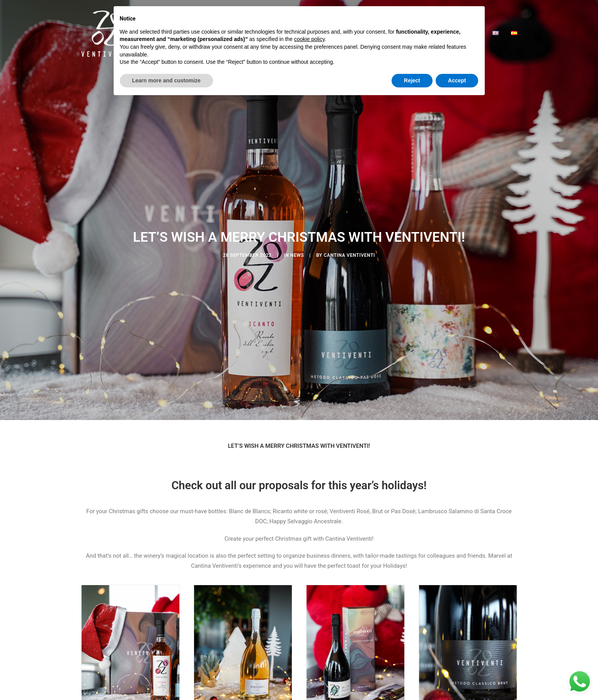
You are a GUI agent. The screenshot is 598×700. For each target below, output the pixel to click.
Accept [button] (457, 80)
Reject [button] (412, 80)
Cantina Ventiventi (349, 239)
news (297, 239)
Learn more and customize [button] (166, 80)
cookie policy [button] (309, 39)
